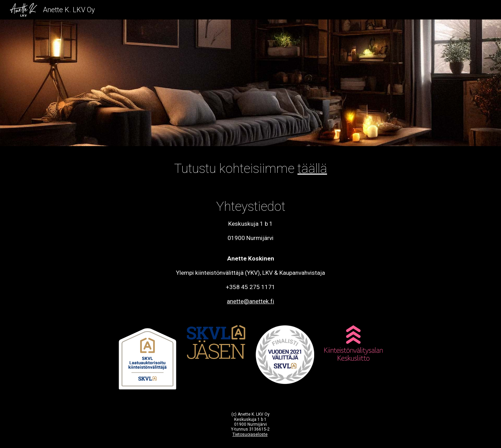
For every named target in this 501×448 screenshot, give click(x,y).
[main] (250, 169)
